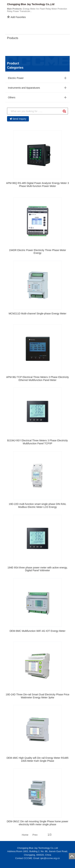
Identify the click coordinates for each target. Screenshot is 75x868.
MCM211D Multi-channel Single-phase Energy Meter (37, 314)
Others (12, 97)
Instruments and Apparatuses (24, 88)
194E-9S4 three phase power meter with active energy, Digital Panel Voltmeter (38, 569)
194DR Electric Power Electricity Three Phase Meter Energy (37, 252)
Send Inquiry (18, 119)
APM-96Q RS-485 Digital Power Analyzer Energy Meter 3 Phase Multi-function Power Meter (37, 185)
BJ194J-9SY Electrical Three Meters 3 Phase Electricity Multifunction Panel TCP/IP (37, 442)
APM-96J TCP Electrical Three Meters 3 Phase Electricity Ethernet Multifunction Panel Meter (37, 379)
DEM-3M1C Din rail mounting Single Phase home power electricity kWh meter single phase (37, 823)
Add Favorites (16, 17)
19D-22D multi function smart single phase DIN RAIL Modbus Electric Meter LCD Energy (38, 505)
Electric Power (16, 78)
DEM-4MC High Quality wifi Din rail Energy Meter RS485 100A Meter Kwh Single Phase (37, 759)
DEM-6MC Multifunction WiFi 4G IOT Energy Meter (37, 631)
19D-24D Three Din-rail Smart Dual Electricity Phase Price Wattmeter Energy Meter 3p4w (37, 696)
